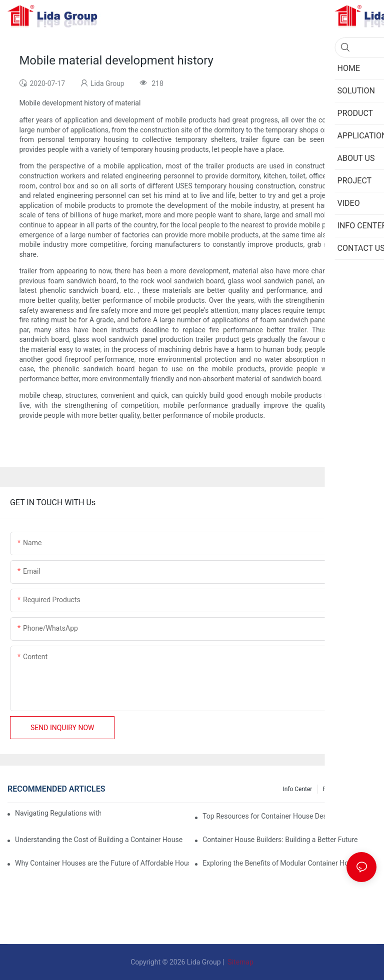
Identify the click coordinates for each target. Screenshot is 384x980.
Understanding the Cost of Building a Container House (99, 840)
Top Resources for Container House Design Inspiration (287, 816)
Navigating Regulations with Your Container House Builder (58, 813)
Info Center (297, 789)
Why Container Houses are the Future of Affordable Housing (102, 863)
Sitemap (240, 962)
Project (332, 789)
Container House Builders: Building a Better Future (280, 840)
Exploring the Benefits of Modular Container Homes (282, 863)
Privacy (362, 789)
